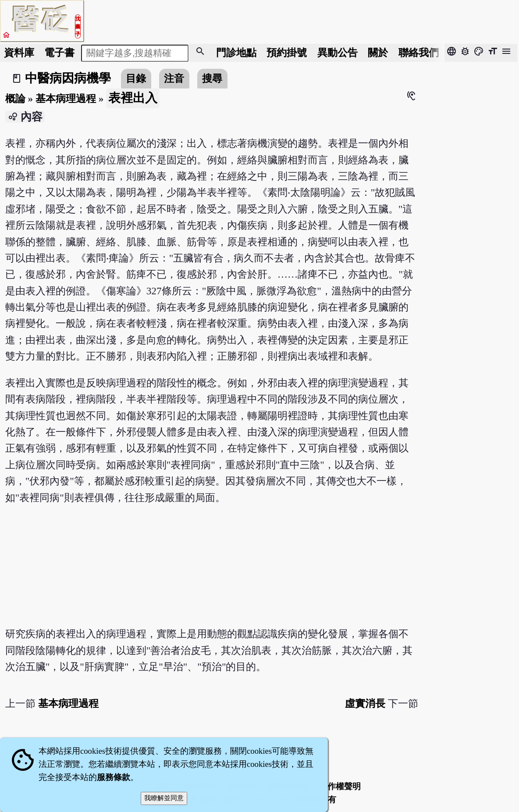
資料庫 (19, 53)
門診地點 (236, 53)
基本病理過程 (66, 99)
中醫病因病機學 (68, 78)
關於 (378, 53)
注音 (174, 78)
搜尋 (212, 78)
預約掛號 (287, 53)
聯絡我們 (419, 53)
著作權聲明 (340, 786)
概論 (15, 99)
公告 (338, 53)
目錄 (136, 78)
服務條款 (114, 777)
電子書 (59, 53)
